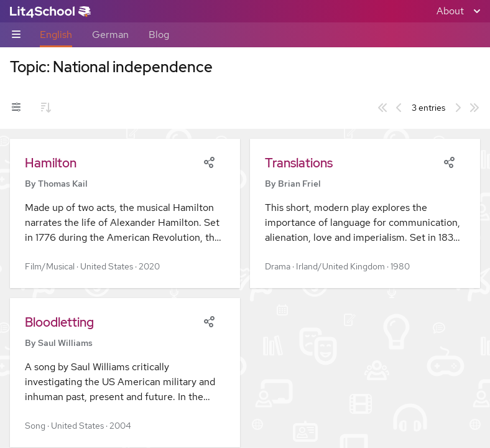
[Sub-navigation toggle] (16, 35)
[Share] (209, 161)
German (110, 35)
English (56, 35)
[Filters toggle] (16, 108)
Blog (159, 35)
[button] (125, 213)
